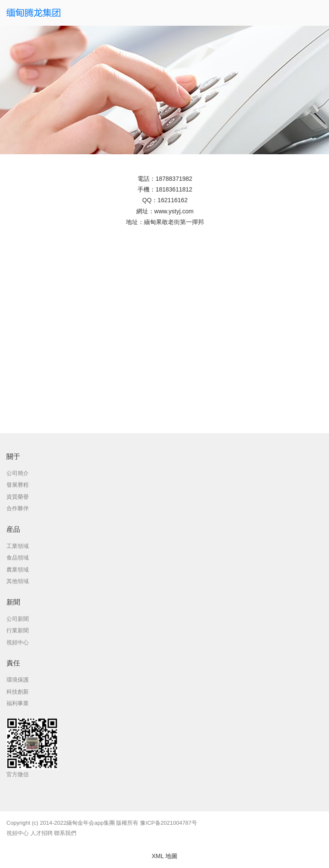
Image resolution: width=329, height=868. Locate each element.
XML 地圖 (164, 856)
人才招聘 (42, 833)
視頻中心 (18, 833)
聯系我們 (65, 833)
